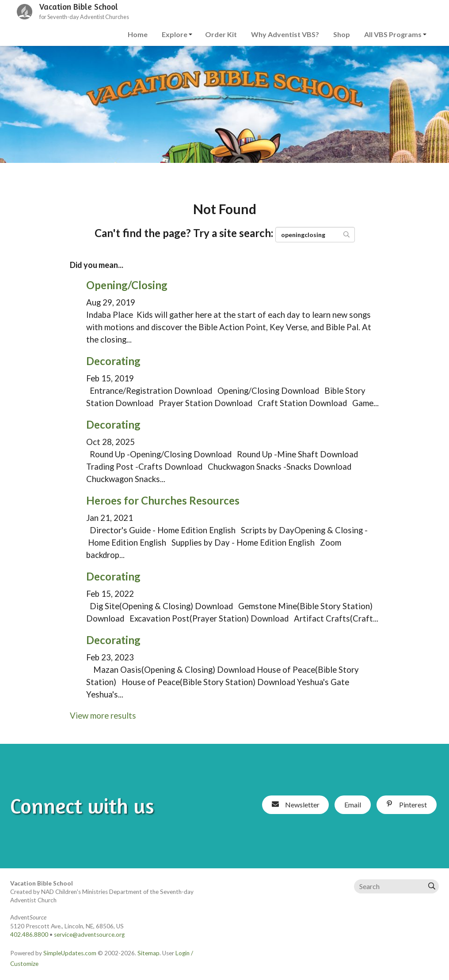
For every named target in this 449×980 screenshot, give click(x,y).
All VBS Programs (393, 34)
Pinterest (406, 805)
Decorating (113, 361)
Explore (175, 34)
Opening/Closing (127, 285)
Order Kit (221, 34)
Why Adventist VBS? (285, 34)
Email (353, 805)
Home (138, 34)
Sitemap (148, 953)
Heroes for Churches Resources (163, 500)
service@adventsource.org (89, 935)
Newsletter (296, 805)
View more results (103, 716)
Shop (342, 34)
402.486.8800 (29, 935)
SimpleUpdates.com (70, 953)
